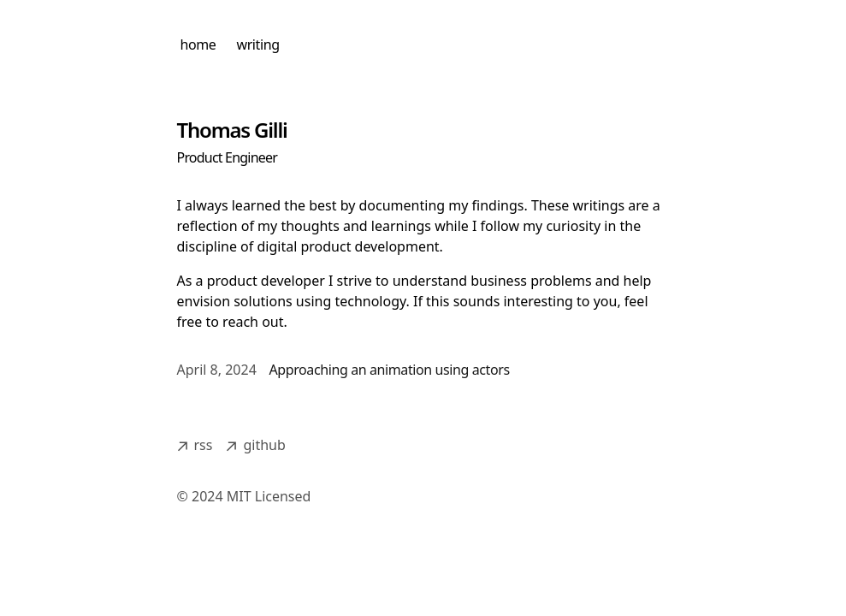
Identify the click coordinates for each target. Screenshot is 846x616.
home (198, 44)
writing (257, 44)
